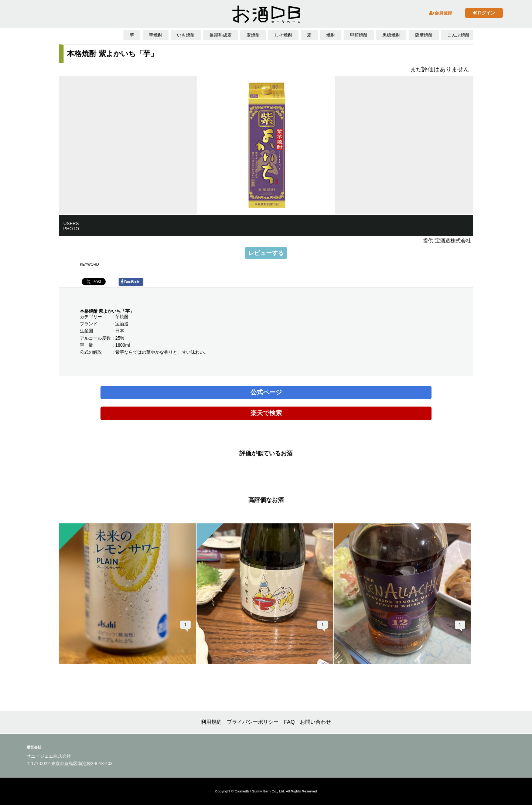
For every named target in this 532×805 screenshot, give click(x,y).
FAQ (289, 722)
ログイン (484, 13)
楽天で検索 (266, 413)
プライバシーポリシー (253, 722)
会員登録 (441, 13)
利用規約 (211, 722)
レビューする (266, 253)
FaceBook (130, 282)
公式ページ (266, 392)
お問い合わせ (316, 722)
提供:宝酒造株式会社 (447, 241)
